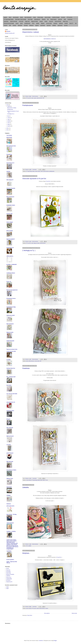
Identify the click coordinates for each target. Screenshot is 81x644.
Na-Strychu (8, 580)
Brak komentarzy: (35, 96)
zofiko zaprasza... (10, 256)
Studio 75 (71, 23)
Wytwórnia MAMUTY (11, 239)
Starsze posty (74, 613)
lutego (9, 124)
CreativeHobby (9, 579)
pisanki (17, 23)
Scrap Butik (8, 571)
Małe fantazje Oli (10, 180)
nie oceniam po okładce (11, 470)
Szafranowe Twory (10, 411)
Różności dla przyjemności (12, 290)
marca (9, 123)
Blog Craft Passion (10, 197)
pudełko (38, 23)
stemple (66, 23)
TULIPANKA (9, 551)
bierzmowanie (16, 17)
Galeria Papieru (53, 19)
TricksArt (6, 26)
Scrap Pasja (8, 573)
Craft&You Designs (56, 17)
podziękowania (27, 23)
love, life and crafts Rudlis (12, 394)
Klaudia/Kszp (9, 154)
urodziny (14, 26)
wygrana (37, 26)
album (10, 17)
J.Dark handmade (10, 523)
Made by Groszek (10, 436)
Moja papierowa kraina (11, 146)
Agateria (5, 17)
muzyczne (51, 21)
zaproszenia (60, 26)
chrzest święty (40, 17)
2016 (7, 105)
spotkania (61, 23)
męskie (46, 21)
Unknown (8, 31)
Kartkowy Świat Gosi (11, 368)
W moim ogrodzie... (10, 560)
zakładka (54, 26)
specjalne (55, 23)
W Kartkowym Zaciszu (11, 298)
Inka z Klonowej (10, 428)
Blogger (55, 641)
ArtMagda (8, 495)
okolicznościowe (58, 21)
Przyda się (8, 570)
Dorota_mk (9, 281)
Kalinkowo (9, 504)
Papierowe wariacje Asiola (12, 349)
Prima (33, 23)
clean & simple (48, 17)
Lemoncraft (21, 21)
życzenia (66, 26)
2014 (7, 130)
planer (21, 23)
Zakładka (26, 487)
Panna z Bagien (10, 222)
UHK (10, 26)
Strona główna (47, 613)
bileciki (22, 17)
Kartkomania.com (10, 248)
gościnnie (60, 19)
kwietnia (9, 121)
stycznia (9, 126)
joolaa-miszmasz (10, 453)
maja (8, 119)
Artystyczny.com (9, 582)
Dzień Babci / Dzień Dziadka (21, 19)
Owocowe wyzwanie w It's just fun (34, 179)
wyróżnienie (43, 26)
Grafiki (7, 587)
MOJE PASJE (9, 137)
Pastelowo (26, 368)
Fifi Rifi (7, 568)
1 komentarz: (35, 170)
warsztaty (26, 26)
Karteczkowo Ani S (10, 163)
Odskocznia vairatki (11, 315)
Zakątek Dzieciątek (10, 341)
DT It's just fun (70, 17)
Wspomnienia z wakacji (31, 32)
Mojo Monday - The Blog (12, 514)
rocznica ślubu (49, 23)
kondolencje (70, 19)
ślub (76, 23)
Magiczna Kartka (35, 21)
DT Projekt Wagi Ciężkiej (9, 19)
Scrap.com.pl (9, 577)
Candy (34, 17)
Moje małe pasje (10, 461)
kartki (65, 19)
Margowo (8, 419)
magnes (41, 21)
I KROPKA (8, 576)
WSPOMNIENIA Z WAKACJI (50, 39)
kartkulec (8, 171)
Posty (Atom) (30, 615)
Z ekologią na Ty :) (29, 250)
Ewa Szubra (9, 385)
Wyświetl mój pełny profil (10, 33)
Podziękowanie (28, 105)
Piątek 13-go (65, 21)
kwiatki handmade (14, 21)
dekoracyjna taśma (10, 506)
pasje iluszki (9, 487)
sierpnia (9, 106)
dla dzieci (63, 17)
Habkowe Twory (10, 478)
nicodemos (41, 641)
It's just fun (48, 181)
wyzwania (49, 26)
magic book (27, 21)
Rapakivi (43, 23)
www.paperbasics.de (11, 402)
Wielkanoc (31, 26)
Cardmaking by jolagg (11, 307)
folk (48, 19)
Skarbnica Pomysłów (11, 188)
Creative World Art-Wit (11, 351)
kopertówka (6, 21)
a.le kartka (9, 445)
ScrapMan (9, 360)
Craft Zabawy (9, 135)
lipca (8, 116)
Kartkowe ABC (9, 214)
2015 (7, 128)
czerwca (9, 118)
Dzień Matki (30, 19)
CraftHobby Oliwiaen (11, 273)
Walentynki (20, 26)
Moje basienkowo (10, 324)
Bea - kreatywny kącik (11, 377)
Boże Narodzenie (28, 17)
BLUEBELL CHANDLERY (12, 265)
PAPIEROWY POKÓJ (11, 205)
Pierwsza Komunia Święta (9, 23)
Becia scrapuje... (10, 231)
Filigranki (44, 19)
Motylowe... (26, 553)
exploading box (37, 19)
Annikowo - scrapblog (11, 531)
